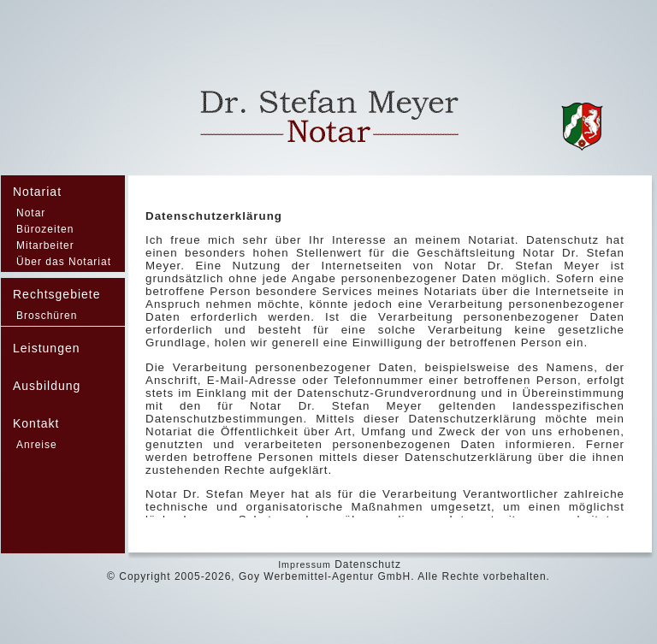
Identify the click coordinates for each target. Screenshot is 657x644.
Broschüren (47, 316)
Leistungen (47, 348)
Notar (31, 213)
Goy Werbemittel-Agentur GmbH (325, 576)
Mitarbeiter (45, 245)
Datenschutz (368, 564)
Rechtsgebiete (57, 294)
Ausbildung (47, 386)
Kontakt (36, 423)
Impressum (305, 564)
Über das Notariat (64, 262)
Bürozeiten (45, 229)
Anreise (37, 445)
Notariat (37, 192)
